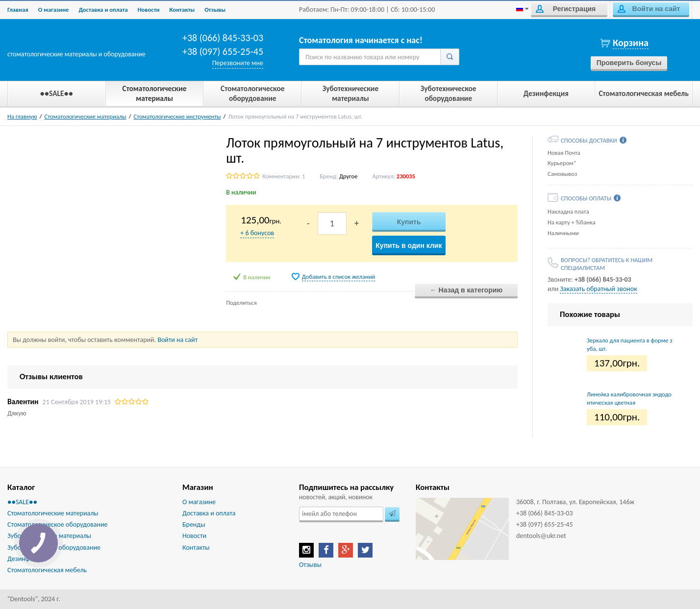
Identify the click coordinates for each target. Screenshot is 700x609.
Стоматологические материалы (86, 116)
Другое (348, 176)
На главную (22, 116)
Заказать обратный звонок (598, 289)
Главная (18, 10)
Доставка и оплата (103, 10)
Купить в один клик (409, 245)
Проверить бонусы (629, 63)
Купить (409, 222)
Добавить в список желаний (339, 277)
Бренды (194, 524)
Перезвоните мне (238, 63)
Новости (149, 10)
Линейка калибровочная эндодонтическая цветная (629, 398)
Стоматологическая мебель (47, 570)
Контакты (182, 10)
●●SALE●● (22, 502)
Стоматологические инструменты (177, 116)
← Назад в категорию (466, 290)
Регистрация (566, 9)
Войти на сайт (649, 9)
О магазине (54, 10)
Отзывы (215, 10)
